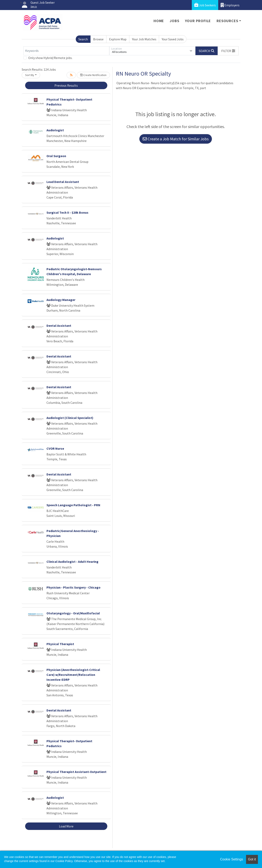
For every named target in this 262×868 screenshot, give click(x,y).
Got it (252, 859)
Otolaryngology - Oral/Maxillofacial (73, 613)
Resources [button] (227, 21)
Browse (98, 39)
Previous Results (66, 85)
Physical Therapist (60, 644)
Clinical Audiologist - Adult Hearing (72, 562)
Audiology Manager (61, 300)
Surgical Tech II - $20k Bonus (67, 212)
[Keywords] (66, 51)
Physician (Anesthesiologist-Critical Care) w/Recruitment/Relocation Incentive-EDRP (73, 675)
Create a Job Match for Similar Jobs (176, 139)
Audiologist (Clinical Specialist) (70, 418)
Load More (66, 826)
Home (159, 21)
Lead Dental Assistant (63, 182)
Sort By (30, 75)
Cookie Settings (232, 859)
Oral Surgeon (56, 156)
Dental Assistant (59, 326)
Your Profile (198, 21)
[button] (228, 51)
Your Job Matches (144, 39)
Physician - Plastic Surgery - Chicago (73, 587)
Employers (230, 5)
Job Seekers (205, 5)
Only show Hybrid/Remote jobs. (50, 58)
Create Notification (93, 75)
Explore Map (118, 39)
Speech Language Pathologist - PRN (73, 505)
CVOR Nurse (55, 448)
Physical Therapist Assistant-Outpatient (76, 772)
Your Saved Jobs (173, 39)
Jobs (174, 21)
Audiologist (55, 130)
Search (83, 39)
